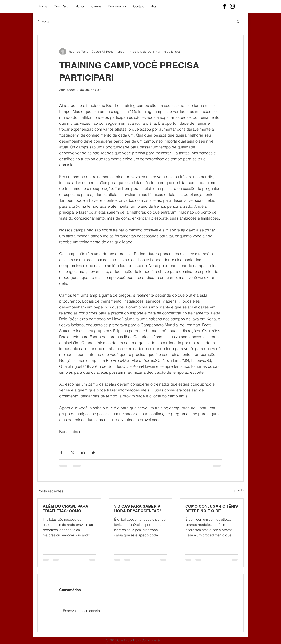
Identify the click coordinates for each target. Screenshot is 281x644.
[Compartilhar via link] (94, 452)
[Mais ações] (219, 52)
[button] (238, 22)
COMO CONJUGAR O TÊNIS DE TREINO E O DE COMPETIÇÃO (212, 509)
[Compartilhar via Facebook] (61, 452)
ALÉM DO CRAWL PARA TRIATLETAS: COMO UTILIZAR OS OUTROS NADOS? (66, 509)
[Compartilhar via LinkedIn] (83, 452)
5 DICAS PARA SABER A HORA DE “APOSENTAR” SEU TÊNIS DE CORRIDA (138, 509)
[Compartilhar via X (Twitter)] (72, 452)
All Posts (43, 21)
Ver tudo (238, 490)
